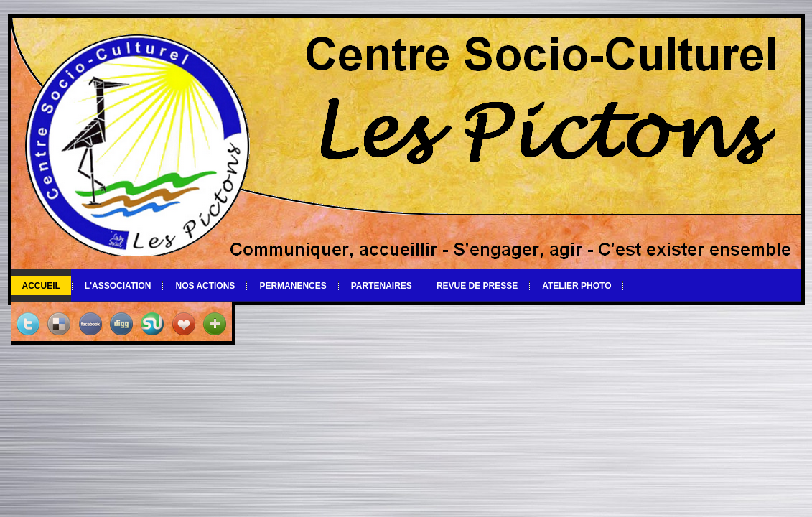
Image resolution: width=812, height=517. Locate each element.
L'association (118, 286)
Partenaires (382, 286)
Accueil (41, 286)
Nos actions (205, 286)
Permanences (293, 286)
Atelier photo (577, 286)
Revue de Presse (477, 286)
